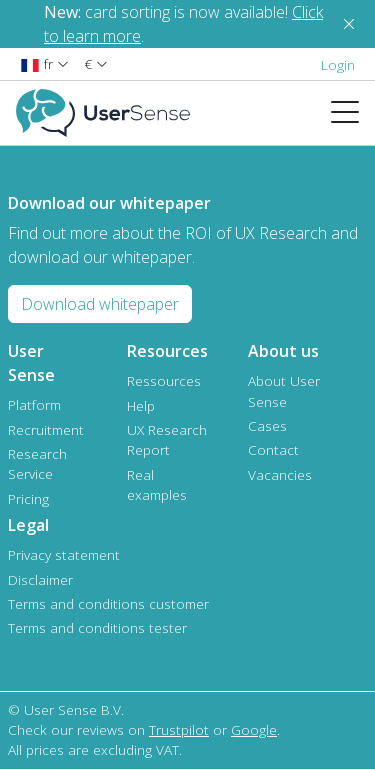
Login (338, 64)
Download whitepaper (100, 304)
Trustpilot (179, 729)
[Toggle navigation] (353, 113)
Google (254, 729)
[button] (44, 63)
